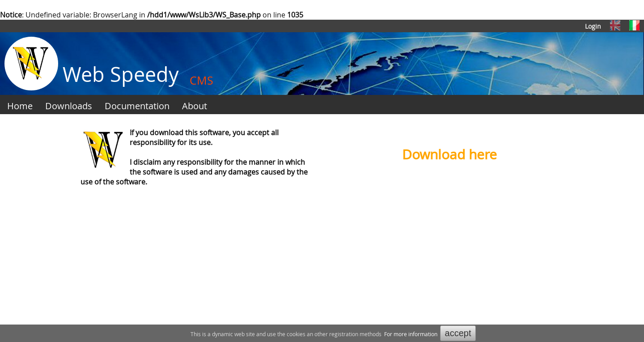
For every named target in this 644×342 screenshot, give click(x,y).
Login (593, 26)
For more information (411, 334)
